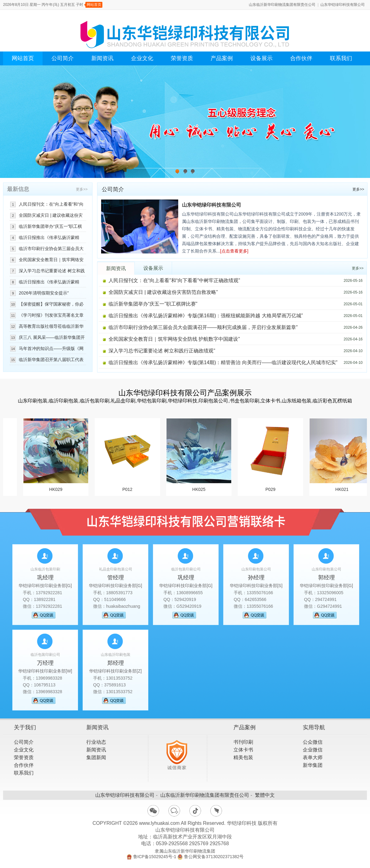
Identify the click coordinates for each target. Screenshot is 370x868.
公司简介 (63, 58)
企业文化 (142, 58)
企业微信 (313, 750)
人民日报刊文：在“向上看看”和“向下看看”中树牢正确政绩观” (174, 280)
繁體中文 (265, 795)
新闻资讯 (102, 58)
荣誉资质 (182, 58)
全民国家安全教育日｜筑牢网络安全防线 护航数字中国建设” (174, 339)
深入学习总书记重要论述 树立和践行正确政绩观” (162, 351)
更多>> (358, 189)
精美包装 (243, 757)
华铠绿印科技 (242, 823)
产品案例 (222, 58)
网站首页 (94, 5)
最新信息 (18, 189)
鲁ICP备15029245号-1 (155, 857)
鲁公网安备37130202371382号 (214, 857)
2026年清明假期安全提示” (44, 293)
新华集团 (313, 765)
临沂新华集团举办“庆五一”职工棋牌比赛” (153, 304)
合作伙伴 (301, 58)
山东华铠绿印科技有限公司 (343, 5)
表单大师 (313, 757)
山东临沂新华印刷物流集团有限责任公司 (282, 5)
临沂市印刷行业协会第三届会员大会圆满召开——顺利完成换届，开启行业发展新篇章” (203, 327)
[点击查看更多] (234, 251)
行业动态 (96, 742)
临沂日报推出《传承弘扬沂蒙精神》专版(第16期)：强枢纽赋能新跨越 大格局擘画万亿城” (206, 316)
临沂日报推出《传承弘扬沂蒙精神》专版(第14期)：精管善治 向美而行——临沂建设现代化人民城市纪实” (223, 362)
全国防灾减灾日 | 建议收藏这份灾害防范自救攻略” (163, 292)
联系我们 (341, 58)
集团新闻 (96, 757)
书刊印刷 (243, 742)
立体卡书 (243, 750)
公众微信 (313, 742)
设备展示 (261, 58)
